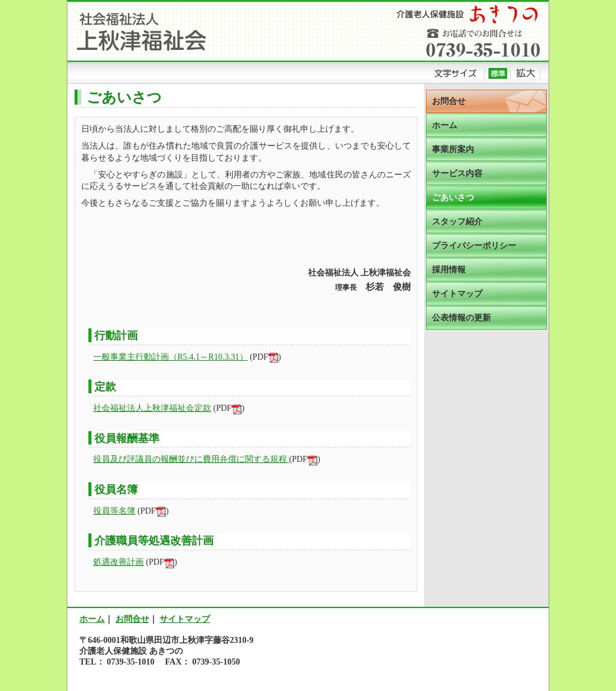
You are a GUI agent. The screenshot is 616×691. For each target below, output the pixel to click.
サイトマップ (457, 294)
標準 (498, 73)
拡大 (525, 73)
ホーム (445, 125)
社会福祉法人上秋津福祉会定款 (152, 408)
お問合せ (449, 101)
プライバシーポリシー (474, 246)
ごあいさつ (453, 198)
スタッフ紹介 (457, 222)
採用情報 (449, 270)
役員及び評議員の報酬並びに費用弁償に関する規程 (191, 459)
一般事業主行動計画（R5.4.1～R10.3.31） (171, 357)
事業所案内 (453, 149)
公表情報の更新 (461, 318)
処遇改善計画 (119, 562)
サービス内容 (457, 174)
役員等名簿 (114, 511)
